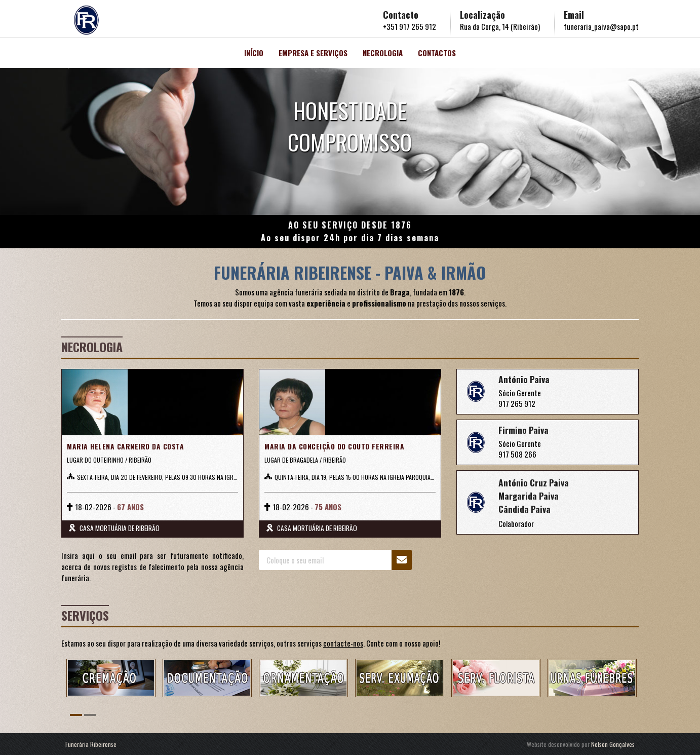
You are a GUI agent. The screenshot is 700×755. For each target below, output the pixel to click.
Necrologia (383, 53)
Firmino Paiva (524, 430)
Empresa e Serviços (313, 53)
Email (574, 15)
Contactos (437, 53)
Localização (482, 15)
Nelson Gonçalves (613, 744)
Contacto (401, 15)
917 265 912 (517, 403)
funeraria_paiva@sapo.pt (601, 26)
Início (254, 53)
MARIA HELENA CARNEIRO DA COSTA (123, 446)
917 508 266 (517, 454)
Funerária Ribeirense (91, 744)
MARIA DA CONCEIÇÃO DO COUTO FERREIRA (332, 446)
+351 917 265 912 (410, 26)
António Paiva (524, 379)
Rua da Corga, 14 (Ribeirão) (500, 26)
